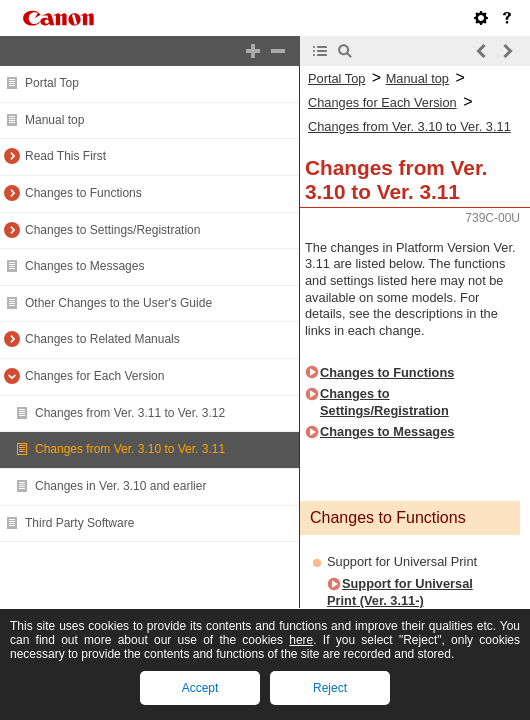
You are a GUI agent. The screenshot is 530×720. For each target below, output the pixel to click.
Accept (200, 688)
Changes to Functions (83, 193)
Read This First (65, 156)
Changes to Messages (84, 266)
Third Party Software (79, 523)
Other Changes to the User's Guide (118, 303)
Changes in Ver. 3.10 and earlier (120, 486)
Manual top (54, 120)
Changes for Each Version (94, 376)
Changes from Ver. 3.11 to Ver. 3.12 (130, 413)
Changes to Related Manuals (102, 339)
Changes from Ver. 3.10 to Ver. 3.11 (130, 449)
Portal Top (52, 83)
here (301, 640)
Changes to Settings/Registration (112, 230)
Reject (330, 688)
